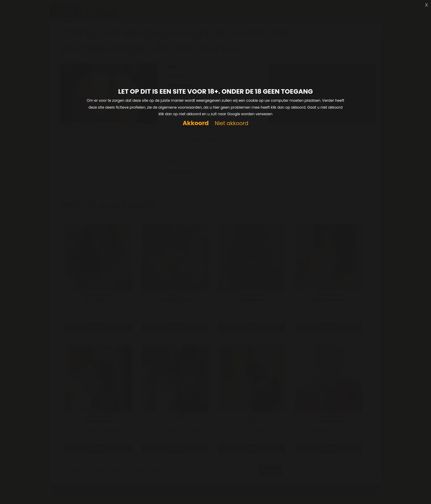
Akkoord (196, 123)
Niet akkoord (231, 123)
